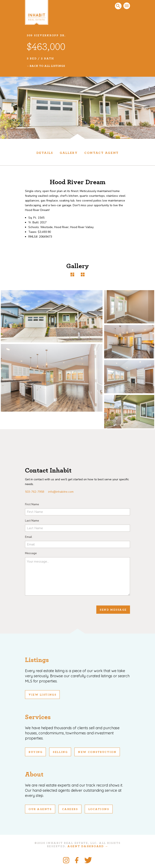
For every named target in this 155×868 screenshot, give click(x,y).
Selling (60, 752)
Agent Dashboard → (88, 846)
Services (38, 717)
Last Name (32, 521)
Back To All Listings (47, 66)
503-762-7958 (35, 492)
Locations (99, 809)
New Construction (97, 752)
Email (29, 537)
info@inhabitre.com (61, 492)
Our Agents (40, 809)
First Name (32, 504)
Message (31, 553)
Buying (35, 752)
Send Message (113, 610)
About (34, 774)
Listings (37, 660)
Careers (70, 809)
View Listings (42, 695)
